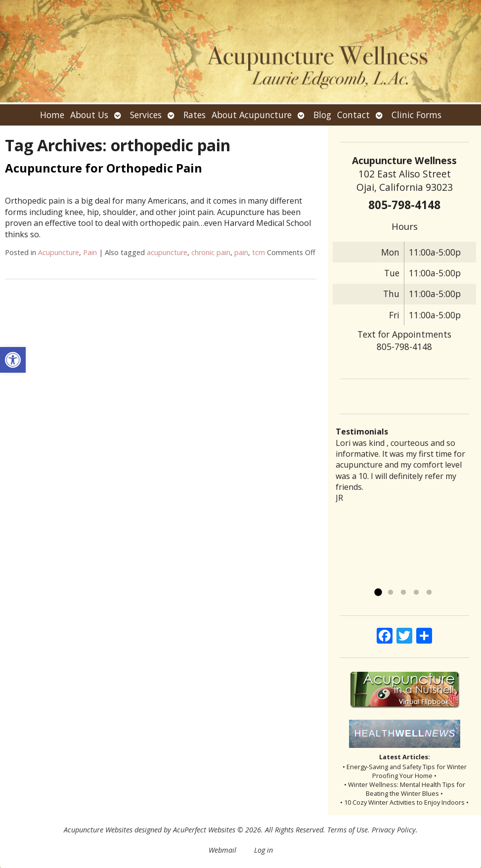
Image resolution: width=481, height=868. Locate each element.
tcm (259, 252)
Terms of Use (348, 830)
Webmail (222, 850)
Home (52, 115)
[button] (13, 360)
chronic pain (211, 252)
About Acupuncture (252, 115)
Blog (322, 115)
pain (241, 252)
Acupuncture (59, 252)
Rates (195, 115)
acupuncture (167, 252)
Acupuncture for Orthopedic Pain (104, 168)
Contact (353, 115)
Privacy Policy (394, 830)
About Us (89, 115)
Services (146, 115)
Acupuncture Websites (98, 830)
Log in (263, 850)
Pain (90, 252)
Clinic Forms (416, 115)
